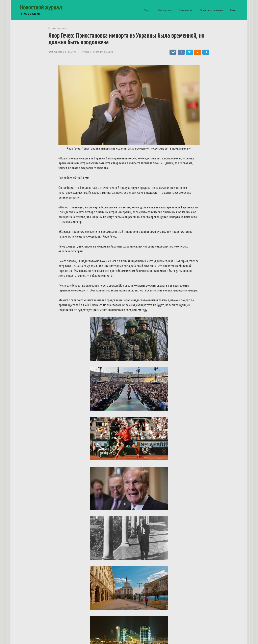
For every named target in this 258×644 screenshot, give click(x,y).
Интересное (165, 10)
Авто (233, 10)
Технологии (186, 10)
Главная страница (57, 28)
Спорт (147, 10)
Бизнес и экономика (211, 10)
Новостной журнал (41, 7)
